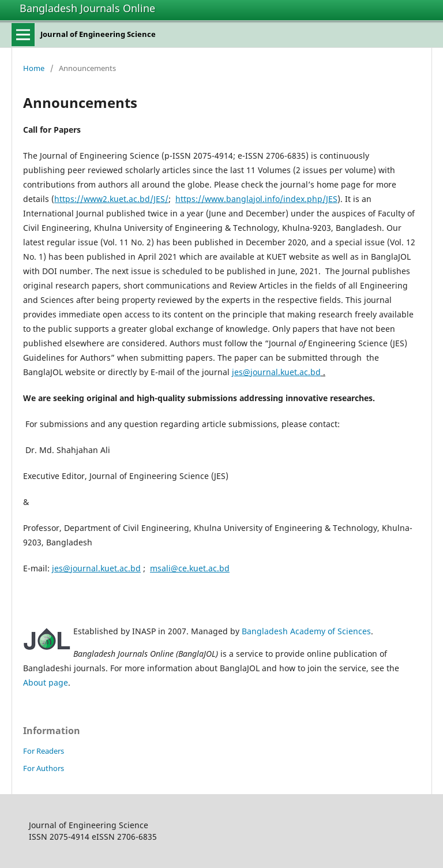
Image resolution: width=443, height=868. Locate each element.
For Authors (44, 768)
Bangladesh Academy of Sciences (306, 631)
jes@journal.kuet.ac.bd (276, 372)
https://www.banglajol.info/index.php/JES (256, 199)
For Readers (44, 751)
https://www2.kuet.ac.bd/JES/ (111, 199)
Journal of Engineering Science (98, 34)
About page (46, 682)
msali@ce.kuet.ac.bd (190, 568)
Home (34, 68)
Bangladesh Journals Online (87, 8)
